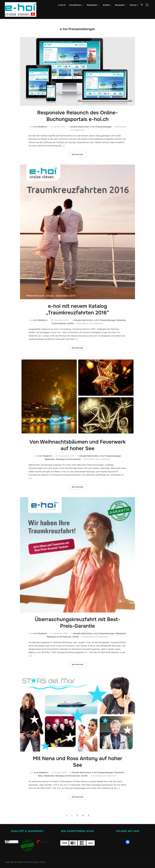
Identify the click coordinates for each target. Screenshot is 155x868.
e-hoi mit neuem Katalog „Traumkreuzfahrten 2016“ (77, 309)
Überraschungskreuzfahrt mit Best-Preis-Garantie (77, 623)
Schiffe (106, 5)
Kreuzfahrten (75, 5)
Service (133, 5)
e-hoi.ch (62, 5)
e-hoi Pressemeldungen (101, 127)
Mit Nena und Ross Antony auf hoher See (78, 762)
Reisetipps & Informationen (68, 459)
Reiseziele (120, 5)
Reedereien (92, 5)
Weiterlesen (77, 155)
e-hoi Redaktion (40, 127)
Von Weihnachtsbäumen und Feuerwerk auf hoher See (78, 445)
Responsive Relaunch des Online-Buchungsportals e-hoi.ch (77, 116)
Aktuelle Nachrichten (80, 127)
